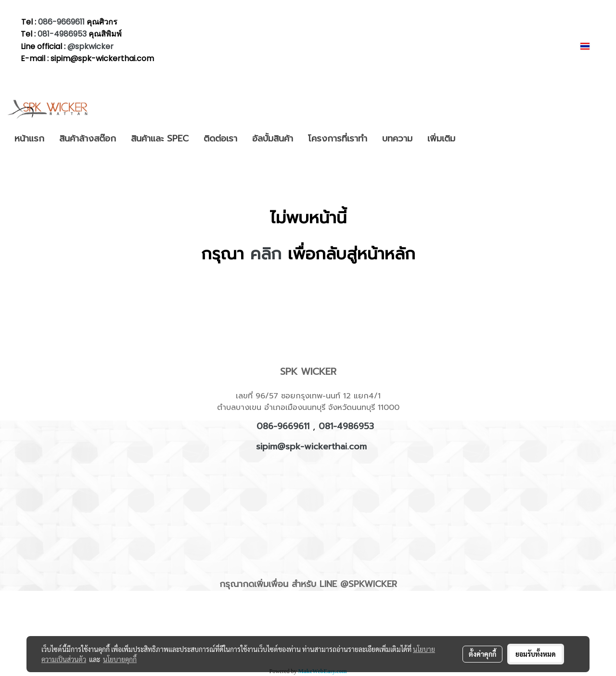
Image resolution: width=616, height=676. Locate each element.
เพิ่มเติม (441, 139)
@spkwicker (90, 46)
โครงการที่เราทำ (338, 139)
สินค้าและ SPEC (160, 139)
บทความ (397, 139)
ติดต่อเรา (220, 139)
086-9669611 (61, 22)
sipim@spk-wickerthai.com (311, 446)
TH (591, 46)
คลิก (266, 254)
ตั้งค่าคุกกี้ (482, 654)
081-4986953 (63, 34)
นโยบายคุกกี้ (120, 659)
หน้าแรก (29, 139)
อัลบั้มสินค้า (273, 139)
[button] (471, 139)
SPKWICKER (373, 584)
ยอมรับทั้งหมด (536, 654)
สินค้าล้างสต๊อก (88, 139)
